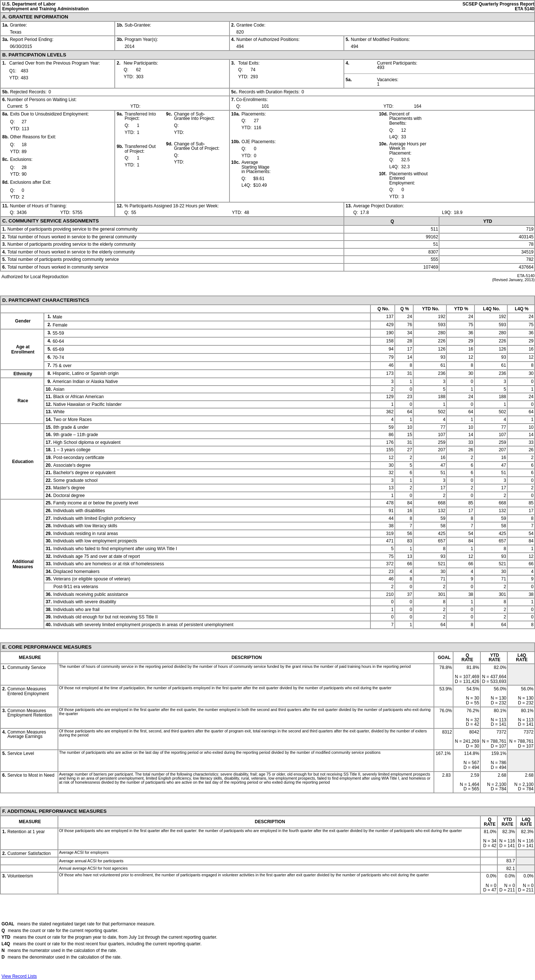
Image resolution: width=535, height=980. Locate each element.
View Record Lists (19, 976)
